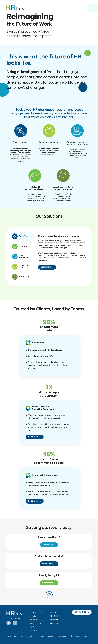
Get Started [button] (48, 583)
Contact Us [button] (48, 545)
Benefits (33, 616)
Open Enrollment (36, 623)
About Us (54, 624)
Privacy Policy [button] (41, 637)
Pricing (53, 613)
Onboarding (35, 620)
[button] (15, 8)
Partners (54, 620)
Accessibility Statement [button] (62, 637)
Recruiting (34, 631)
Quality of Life (35, 627)
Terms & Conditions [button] (30, 637)
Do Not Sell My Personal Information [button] (81, 637)
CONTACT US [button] (81, 612)
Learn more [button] (46, 267)
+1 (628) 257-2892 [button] (13, 619)
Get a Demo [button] (48, 564)
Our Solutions (37, 613)
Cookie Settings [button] (51, 637)
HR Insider (54, 616)
